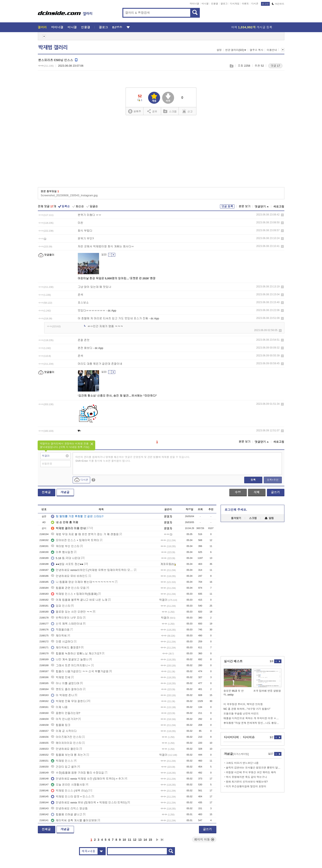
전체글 (46, 492)
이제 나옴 (59, 707)
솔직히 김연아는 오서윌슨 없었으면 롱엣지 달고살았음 (254, 768)
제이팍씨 (59, 636)
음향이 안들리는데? (66, 713)
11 (129, 840)
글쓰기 (275, 492)
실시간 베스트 (233, 661)
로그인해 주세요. (236, 510)
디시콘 (255, 4)
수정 (238, 492)
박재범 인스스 (62, 761)
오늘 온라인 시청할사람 (68, 785)
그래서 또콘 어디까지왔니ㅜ (71, 665)
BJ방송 (117, 27)
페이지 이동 (204, 839)
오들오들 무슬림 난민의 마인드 (241, 714)
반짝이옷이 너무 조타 (67, 618)
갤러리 (42, 27)
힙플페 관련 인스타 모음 (68, 588)
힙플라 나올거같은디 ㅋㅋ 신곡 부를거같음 (80, 671)
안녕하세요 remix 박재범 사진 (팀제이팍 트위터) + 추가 (87, 779)
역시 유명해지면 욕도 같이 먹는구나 (246, 777)
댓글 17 (275, 66)
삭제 (282, 215)
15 (150, 840)
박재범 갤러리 (53, 47)
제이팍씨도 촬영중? (66, 648)
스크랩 (231, 66)
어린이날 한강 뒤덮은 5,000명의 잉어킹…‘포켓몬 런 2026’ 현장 (117, 278)
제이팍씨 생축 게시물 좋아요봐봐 (74, 820)
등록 (253, 480)
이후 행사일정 (62, 552)
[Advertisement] (161, 153)
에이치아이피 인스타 (66, 743)
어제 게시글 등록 (252, 27)
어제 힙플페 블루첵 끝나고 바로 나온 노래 (79, 600)
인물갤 (215, 4)
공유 (152, 111)
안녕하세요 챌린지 (65, 749)
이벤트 (245, 4)
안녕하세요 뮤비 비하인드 (69, 576)
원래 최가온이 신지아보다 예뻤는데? (247, 782)
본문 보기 (245, 206)
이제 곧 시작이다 (64, 731)
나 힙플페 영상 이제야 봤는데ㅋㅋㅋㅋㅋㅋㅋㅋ (82, 582)
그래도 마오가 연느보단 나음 (242, 763)
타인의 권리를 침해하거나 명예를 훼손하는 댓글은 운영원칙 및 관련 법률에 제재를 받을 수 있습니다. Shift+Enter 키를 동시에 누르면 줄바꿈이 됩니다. (133, 459)
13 (140, 840)
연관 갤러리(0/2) (236, 50)
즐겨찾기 (236, 518)
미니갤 (205, 4)
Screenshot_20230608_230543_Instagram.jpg (69, 195)
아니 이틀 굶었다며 (65, 683)
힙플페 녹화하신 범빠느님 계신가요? (76, 654)
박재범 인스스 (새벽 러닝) (69, 791)
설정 (219, 50)
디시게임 (235, 4)
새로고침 (279, 207)
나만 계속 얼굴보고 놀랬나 (70, 659)
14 (145, 840)
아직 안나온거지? (64, 719)
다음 (157, 840)
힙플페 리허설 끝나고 (67, 814)
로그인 (265, 4)
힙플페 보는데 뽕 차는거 (68, 755)
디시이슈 (249, 737)
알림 (269, 518)
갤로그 (224, 4)
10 (124, 840)
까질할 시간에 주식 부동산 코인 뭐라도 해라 (251, 772)
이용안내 (272, 50)
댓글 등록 (227, 206)
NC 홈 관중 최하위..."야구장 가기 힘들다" (247, 709)
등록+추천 (273, 480)
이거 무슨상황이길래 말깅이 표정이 (246, 786)
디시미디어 (231, 737)
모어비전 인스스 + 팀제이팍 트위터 (75, 540)
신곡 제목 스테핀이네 (67, 624)
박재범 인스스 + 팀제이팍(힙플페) (74, 594)
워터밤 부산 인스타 (65, 546)
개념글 (65, 492)
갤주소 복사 (256, 50)
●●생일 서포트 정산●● (67, 564)
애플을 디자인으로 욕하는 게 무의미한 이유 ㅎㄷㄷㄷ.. (252, 718)
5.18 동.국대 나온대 (65, 558)
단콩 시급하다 (62, 642)
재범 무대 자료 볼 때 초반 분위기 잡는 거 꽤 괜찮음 (85, 534)
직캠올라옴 (60, 630)
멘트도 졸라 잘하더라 (67, 689)
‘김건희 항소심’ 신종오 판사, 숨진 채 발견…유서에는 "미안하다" (117, 396)
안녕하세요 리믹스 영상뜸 (69, 808)
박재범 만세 (61, 677)
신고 (187, 111)
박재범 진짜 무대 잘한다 (68, 701)
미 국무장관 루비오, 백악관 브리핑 (243, 704)
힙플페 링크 (61, 725)
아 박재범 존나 (62, 695)
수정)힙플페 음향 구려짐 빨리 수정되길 (77, 773)
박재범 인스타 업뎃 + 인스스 (71, 797)
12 (135, 840)
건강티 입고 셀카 (64, 767)
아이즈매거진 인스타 (66, 737)
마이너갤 (194, 4)
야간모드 (278, 4)
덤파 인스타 (61, 606)
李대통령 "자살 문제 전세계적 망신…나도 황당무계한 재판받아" (252, 723)
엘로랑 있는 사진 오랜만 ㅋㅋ (71, 612)
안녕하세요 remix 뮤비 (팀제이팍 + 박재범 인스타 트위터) (89, 803)
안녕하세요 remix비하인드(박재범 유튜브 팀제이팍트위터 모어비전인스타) (92, 570)
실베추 (135, 111)
